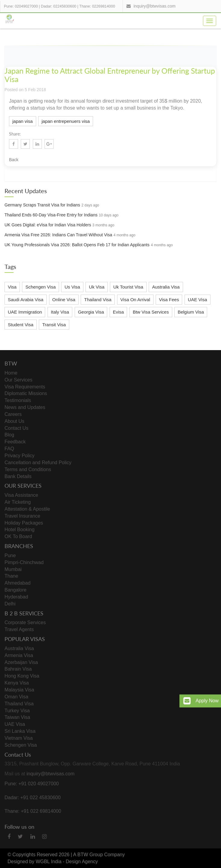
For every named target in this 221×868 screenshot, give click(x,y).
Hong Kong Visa (22, 676)
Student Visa (21, 325)
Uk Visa (96, 287)
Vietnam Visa (19, 738)
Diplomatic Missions (26, 393)
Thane (11, 576)
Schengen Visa (40, 287)
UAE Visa (198, 300)
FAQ (9, 449)
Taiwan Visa (17, 717)
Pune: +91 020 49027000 (32, 784)
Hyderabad (16, 597)
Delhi (10, 604)
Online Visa (64, 300)
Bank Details (18, 476)
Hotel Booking (20, 530)
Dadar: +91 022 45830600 (33, 798)
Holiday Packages (24, 523)
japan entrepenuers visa (66, 121)
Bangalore (16, 590)
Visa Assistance (21, 495)
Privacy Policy (20, 456)
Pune (10, 555)
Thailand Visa (98, 300)
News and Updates (25, 407)
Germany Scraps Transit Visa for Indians (42, 205)
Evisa (118, 312)
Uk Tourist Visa (128, 287)
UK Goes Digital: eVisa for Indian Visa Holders (48, 225)
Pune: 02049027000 (21, 6)
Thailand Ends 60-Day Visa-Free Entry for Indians (51, 215)
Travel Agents (19, 629)
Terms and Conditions (28, 469)
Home (11, 373)
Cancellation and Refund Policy (38, 463)
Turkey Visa (17, 711)
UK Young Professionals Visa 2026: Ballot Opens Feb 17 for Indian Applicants (77, 245)
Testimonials (18, 400)
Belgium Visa (191, 312)
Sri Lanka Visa (20, 731)
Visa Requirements (25, 387)
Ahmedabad (17, 583)
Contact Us (16, 428)
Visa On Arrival (135, 300)
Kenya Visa (17, 683)
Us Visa (72, 287)
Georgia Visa (91, 312)
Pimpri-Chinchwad (24, 562)
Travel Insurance (22, 516)
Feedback (15, 442)
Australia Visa (166, 287)
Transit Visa (54, 325)
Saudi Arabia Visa (26, 300)
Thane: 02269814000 (97, 6)
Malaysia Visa (19, 690)
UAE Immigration (25, 312)
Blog (9, 435)
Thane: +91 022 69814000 (33, 811)
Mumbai (13, 569)
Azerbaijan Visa (21, 662)
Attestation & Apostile (27, 509)
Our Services (18, 380)
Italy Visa (60, 312)
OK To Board (18, 536)
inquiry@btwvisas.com (154, 6)
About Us (14, 421)
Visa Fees (169, 300)
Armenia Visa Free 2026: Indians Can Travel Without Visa (58, 235)
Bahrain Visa (18, 669)
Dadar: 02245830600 (59, 6)
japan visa (23, 121)
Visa (12, 287)
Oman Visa (16, 697)
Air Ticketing (18, 502)
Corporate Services (25, 622)
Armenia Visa (19, 655)
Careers (13, 414)
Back (14, 160)
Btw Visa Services (151, 312)
